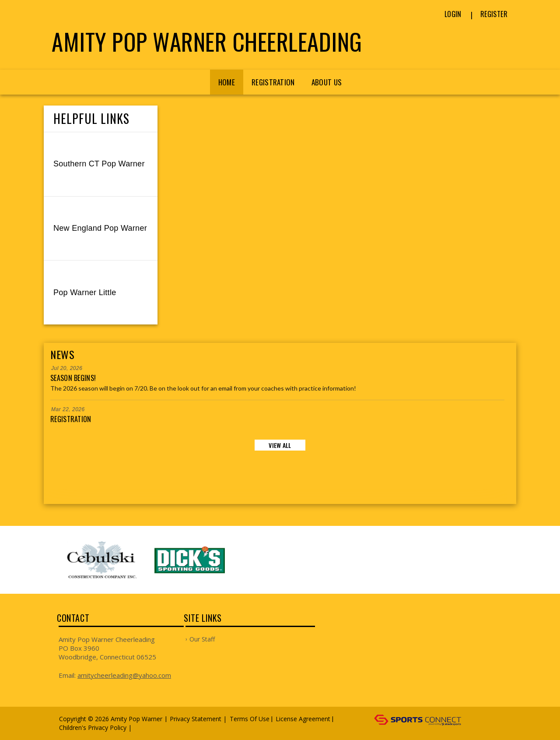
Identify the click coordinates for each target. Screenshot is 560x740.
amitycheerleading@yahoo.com (124, 675)
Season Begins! (73, 378)
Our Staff (202, 639)
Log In (146, 728)
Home (227, 82)
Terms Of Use (250, 719)
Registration (273, 82)
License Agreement (303, 719)
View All (280, 445)
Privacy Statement (196, 719)
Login (453, 14)
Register (494, 14)
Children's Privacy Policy (93, 728)
